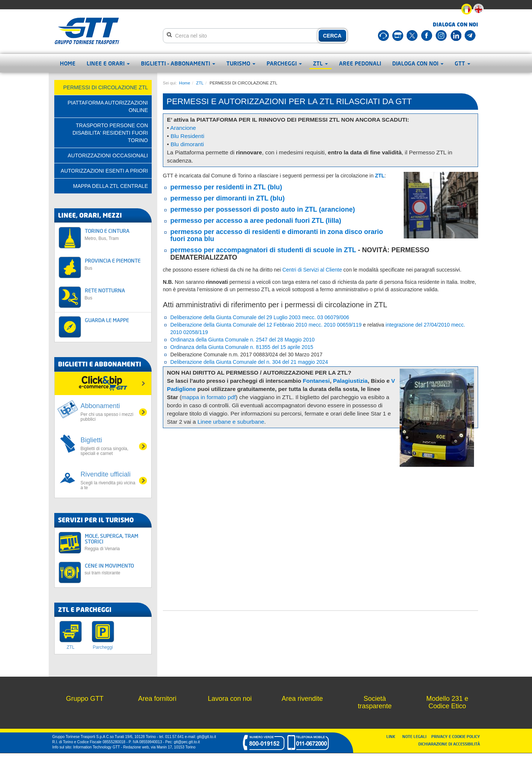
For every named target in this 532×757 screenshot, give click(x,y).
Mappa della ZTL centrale (110, 186)
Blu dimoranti (187, 144)
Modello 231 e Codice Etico (447, 702)
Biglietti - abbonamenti (178, 63)
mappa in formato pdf (208, 397)
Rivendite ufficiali (109, 480)
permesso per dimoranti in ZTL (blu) (228, 198)
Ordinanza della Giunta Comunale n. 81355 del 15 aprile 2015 (242, 347)
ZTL (320, 63)
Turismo (241, 63)
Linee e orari (108, 63)
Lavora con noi (230, 699)
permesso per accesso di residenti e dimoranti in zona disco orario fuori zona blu (277, 235)
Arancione (183, 128)
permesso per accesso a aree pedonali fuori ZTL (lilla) (256, 221)
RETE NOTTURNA (116, 294)
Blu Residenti (188, 136)
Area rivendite (302, 699)
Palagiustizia (350, 381)
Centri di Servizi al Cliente (312, 270)
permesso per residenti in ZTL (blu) (226, 187)
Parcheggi (284, 63)
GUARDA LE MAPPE (107, 320)
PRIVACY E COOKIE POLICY (456, 736)
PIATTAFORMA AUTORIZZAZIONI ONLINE (108, 106)
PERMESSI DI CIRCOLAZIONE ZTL (106, 87)
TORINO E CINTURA (116, 234)
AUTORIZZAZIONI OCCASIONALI (108, 155)
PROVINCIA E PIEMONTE (116, 264)
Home (68, 63)
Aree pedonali (360, 63)
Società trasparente (375, 702)
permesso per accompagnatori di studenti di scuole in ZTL (263, 250)
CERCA (332, 36)
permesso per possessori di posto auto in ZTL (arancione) (263, 209)
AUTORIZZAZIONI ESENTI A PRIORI (104, 171)
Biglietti (109, 446)
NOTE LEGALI (416, 736)
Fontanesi (316, 381)
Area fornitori (157, 699)
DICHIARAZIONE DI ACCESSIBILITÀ (449, 744)
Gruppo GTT (85, 699)
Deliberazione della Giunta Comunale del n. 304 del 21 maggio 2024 (249, 362)
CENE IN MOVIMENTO (116, 569)
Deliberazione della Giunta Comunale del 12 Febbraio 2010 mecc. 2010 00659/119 (266, 325)
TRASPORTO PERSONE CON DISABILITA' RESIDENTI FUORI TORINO (110, 133)
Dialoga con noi (418, 63)
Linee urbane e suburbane (231, 422)
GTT (462, 63)
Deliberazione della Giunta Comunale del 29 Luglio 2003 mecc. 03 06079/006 (260, 317)
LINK (393, 736)
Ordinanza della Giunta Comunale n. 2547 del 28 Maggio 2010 (242, 340)
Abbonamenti (109, 412)
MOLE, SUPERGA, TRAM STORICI (116, 542)
